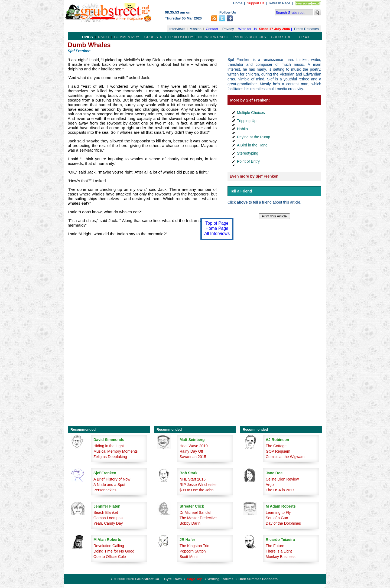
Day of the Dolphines (283, 523)
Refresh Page (279, 3)
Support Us (256, 3)
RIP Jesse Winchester (198, 485)
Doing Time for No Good (114, 551)
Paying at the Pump (253, 137)
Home (238, 3)
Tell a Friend (241, 191)
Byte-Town (173, 579)
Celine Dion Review (282, 479)
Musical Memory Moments (116, 451)
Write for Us (247, 29)
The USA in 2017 (280, 490)
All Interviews (217, 233)
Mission (196, 29)
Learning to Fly (278, 512)
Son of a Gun (277, 518)
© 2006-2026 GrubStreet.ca (136, 579)
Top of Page (217, 223)
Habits (242, 129)
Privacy (228, 29)
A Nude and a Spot (109, 485)
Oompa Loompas (108, 518)
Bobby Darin (190, 523)
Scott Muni (188, 557)
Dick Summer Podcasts (258, 579)
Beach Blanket (106, 512)
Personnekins (105, 490)
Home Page (217, 228)
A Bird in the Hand (252, 145)
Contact (212, 29)
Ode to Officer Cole (110, 557)
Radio (104, 37)
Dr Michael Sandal (195, 512)
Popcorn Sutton (193, 551)
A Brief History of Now (112, 479)
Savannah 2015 (193, 457)
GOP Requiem (278, 451)
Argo (270, 485)
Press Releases (306, 29)
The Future (275, 546)
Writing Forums (220, 579)
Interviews (177, 29)
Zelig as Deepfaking (110, 457)
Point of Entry (248, 161)
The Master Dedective (198, 518)
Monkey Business (281, 557)
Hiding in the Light (109, 446)
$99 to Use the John (196, 490)
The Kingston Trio (194, 546)
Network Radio (213, 37)
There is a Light (279, 551)
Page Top (195, 579)
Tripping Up (247, 121)
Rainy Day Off (191, 451)
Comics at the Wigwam (285, 457)
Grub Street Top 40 (290, 37)
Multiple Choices (251, 113)
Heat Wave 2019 (194, 446)
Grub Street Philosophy (169, 37)
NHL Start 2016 (193, 479)
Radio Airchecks (250, 37)
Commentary (127, 37)
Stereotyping (248, 153)
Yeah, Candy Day (108, 523)
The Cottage (276, 446)
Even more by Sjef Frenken (254, 176)
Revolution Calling (109, 546)
